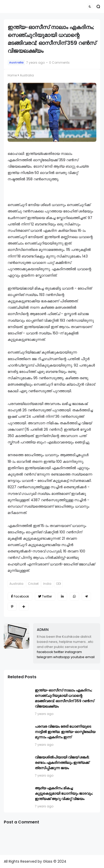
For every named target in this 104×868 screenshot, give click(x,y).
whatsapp (62, 657)
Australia (16, 62)
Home (12, 75)
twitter (59, 652)
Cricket (33, 584)
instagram (73, 652)
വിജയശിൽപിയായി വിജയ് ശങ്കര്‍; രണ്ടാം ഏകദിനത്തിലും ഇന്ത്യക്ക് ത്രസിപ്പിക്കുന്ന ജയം (62, 763)
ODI (58, 584)
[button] (90, 6)
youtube (78, 657)
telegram (45, 657)
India (47, 584)
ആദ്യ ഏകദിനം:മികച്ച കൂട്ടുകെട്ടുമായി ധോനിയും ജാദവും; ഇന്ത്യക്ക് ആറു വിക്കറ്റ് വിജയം (64, 793)
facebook (45, 652)
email (90, 657)
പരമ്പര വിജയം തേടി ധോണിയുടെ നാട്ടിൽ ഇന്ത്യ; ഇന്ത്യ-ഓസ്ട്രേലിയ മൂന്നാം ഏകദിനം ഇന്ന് (65, 732)
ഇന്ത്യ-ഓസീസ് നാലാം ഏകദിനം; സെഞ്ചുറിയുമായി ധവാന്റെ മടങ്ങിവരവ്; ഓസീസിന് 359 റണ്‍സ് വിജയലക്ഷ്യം (64, 698)
